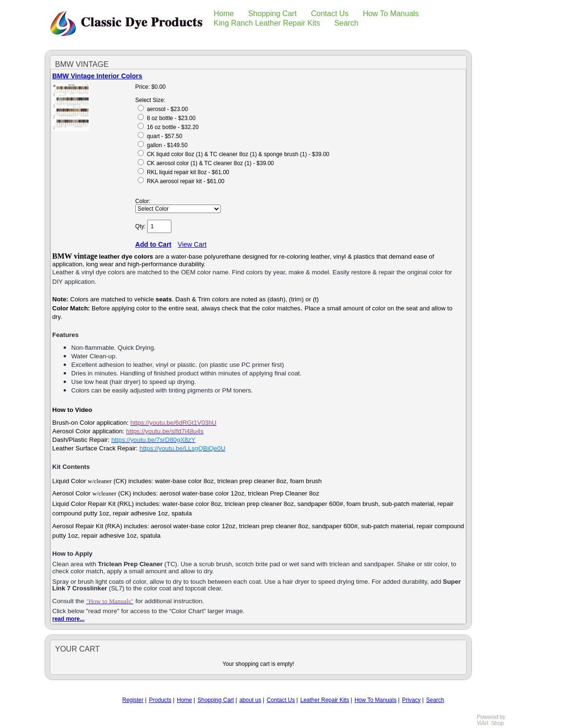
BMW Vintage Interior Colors (97, 76)
